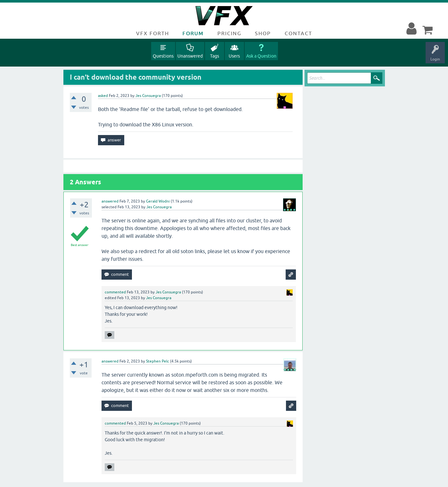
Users (234, 56)
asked (103, 96)
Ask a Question (261, 56)
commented (115, 292)
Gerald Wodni (158, 201)
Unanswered (190, 56)
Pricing (229, 33)
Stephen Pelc (158, 361)
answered (110, 201)
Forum (193, 33)
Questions (163, 56)
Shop (263, 33)
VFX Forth (153, 33)
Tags (215, 56)
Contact (298, 33)
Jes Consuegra (148, 96)
